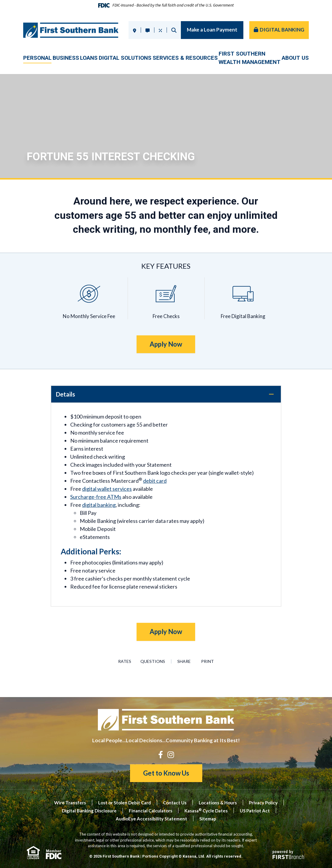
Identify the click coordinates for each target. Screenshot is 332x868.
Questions (153, 661)
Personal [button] (37, 58)
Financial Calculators (151, 811)
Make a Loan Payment (212, 30)
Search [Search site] (174, 30)
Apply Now (166, 344)
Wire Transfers (70, 803)
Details (65, 394)
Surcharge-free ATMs (96, 497)
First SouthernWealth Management (250, 58)
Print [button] (210, 661)
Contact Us (175, 803)
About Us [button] (295, 58)
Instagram (171, 755)
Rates (122, 661)
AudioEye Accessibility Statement (151, 819)
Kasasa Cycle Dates (206, 811)
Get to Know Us (166, 773)
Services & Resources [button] (185, 58)
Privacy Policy (263, 803)
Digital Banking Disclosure (89, 811)
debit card (155, 481)
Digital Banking (282, 30)
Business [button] (66, 58)
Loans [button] (89, 58)
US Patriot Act (255, 811)
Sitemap (208, 819)
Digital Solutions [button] (125, 58)
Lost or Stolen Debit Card (124, 803)
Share (185, 661)
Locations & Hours (218, 803)
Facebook (161, 755)
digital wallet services (107, 489)
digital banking (99, 505)
